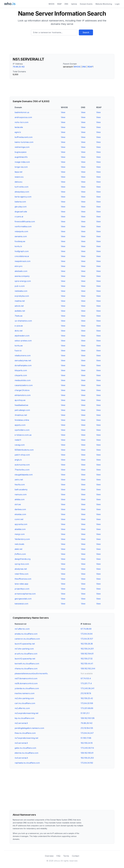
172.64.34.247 (87, 733)
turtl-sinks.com (21, 187)
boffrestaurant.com (24, 137)
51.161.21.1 (85, 713)
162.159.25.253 (87, 758)
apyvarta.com (21, 524)
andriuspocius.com (23, 117)
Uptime (74, 4)
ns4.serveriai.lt (21, 758)
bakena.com (20, 202)
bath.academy (21, 489)
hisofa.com (20, 485)
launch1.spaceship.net (25, 644)
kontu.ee (19, 346)
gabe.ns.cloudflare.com (25, 748)
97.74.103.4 (86, 678)
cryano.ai (19, 217)
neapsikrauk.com (23, 261)
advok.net (19, 306)
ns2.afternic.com (22, 708)
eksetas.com (20, 514)
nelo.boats (19, 544)
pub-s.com (20, 286)
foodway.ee (20, 241)
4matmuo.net (21, 415)
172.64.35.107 (87, 639)
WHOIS (51, 4)
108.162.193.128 (88, 718)
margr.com (20, 534)
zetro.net (19, 480)
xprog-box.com (22, 564)
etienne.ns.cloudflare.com (26, 753)
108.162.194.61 (87, 654)
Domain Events (86, 4)
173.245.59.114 (87, 748)
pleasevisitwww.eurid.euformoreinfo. (31, 673)
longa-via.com (21, 167)
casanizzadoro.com (24, 385)
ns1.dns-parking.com (24, 649)
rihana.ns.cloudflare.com (26, 669)
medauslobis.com (23, 380)
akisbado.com (21, 271)
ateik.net (18, 549)
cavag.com (20, 445)
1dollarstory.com (22, 539)
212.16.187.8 (86, 693)
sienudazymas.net (23, 360)
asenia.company (22, 276)
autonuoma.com (22, 465)
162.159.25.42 (87, 698)
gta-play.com (21, 207)
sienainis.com (21, 236)
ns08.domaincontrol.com (26, 683)
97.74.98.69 (86, 629)
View (63, 112)
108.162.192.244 (88, 669)
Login (117, 4)
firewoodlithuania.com (25, 222)
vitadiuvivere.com (23, 356)
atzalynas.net (21, 569)
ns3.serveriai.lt (21, 743)
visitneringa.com (22, 147)
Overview (49, 856)
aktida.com (20, 499)
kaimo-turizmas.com (24, 142)
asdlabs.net (20, 311)
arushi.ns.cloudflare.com (26, 654)
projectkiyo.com (22, 589)
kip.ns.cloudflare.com (24, 718)
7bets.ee (19, 316)
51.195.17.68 (86, 738)
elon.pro (19, 266)
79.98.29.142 (87, 723)
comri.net (19, 519)
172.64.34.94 (87, 634)
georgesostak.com (23, 599)
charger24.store (22, 390)
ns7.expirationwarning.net (26, 738)
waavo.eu (19, 177)
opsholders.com (22, 430)
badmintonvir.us (22, 112)
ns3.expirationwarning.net (26, 713)
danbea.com (20, 509)
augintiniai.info (21, 157)
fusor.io (18, 351)
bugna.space (21, 152)
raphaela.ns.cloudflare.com (27, 763)
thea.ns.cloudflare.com (25, 733)
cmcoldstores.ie (22, 256)
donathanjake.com (23, 365)
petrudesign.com (22, 410)
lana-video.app (21, 584)
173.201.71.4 (86, 683)
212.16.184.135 (87, 728)
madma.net (20, 301)
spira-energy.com (23, 281)
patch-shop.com (22, 455)
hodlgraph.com (22, 251)
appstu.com (20, 425)
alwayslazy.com (22, 192)
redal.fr (18, 440)
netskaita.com (21, 291)
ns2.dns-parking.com (24, 698)
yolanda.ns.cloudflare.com (27, 688)
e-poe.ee (19, 326)
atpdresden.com (22, 336)
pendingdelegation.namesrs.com (29, 728)
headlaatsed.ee (21, 405)
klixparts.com (21, 370)
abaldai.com (20, 529)
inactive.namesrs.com (25, 693)
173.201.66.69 (87, 708)
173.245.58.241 (87, 688)
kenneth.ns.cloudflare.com (27, 664)
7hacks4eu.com (22, 470)
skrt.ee (18, 504)
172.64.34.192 (87, 763)
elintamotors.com (23, 395)
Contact (76, 856)
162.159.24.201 (87, 649)
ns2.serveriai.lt (21, 723)
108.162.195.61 (87, 753)
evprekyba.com (22, 296)
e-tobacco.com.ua (23, 435)
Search (86, 32)
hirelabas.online (22, 420)
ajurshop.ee (20, 400)
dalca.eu (18, 182)
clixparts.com (21, 375)
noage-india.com (22, 162)
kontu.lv (18, 246)
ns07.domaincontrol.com (26, 678)
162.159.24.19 (87, 743)
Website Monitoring (104, 4)
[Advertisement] (62, 46)
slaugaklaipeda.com (24, 475)
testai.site (19, 127)
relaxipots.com (21, 231)
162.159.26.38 (87, 644)
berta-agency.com (23, 197)
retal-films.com (21, 574)
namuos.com (21, 494)
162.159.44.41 (87, 664)
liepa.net (18, 172)
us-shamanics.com (23, 321)
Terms (66, 856)
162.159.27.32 (87, 659)
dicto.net (19, 331)
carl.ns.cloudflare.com (25, 703)
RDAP (59, 4)
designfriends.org (23, 559)
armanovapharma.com (25, 594)
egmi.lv (18, 132)
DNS (66, 4)
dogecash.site (21, 212)
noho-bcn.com (21, 122)
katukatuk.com (21, 604)
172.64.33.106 (87, 703)
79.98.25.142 (19, 67)
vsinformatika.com (23, 226)
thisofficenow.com (23, 579)
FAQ (58, 856)
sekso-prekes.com (23, 341)
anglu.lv (18, 460)
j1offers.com (20, 554)
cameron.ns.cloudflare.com (27, 639)
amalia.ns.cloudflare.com (26, 634)
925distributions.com (24, 450)
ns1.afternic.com (22, 629)
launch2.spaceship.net (25, 659)
